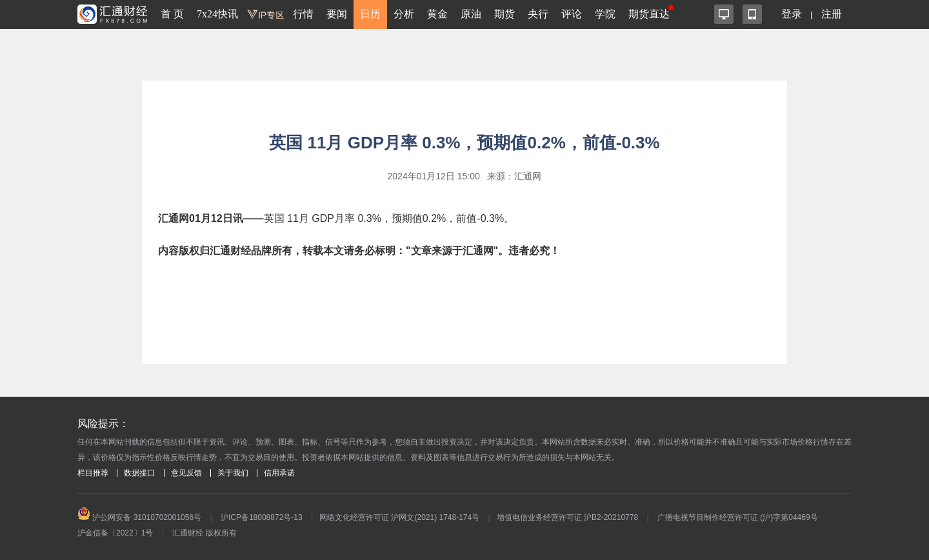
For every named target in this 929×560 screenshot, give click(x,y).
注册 (832, 14)
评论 (572, 14)
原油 (471, 14)
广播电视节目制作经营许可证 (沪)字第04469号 (738, 517)
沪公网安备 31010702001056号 (139, 517)
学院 (605, 14)
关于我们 (233, 473)
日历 (370, 14)
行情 (303, 14)
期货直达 (649, 14)
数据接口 (139, 473)
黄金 (437, 14)
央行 (538, 14)
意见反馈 (186, 473)
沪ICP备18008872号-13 (262, 517)
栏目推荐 (93, 473)
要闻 (337, 14)
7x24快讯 (217, 14)
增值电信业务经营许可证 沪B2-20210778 (567, 517)
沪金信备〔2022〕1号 (115, 533)
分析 (404, 14)
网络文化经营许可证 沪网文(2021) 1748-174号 (399, 517)
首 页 (172, 14)
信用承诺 (279, 473)
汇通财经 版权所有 (204, 533)
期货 (504, 14)
